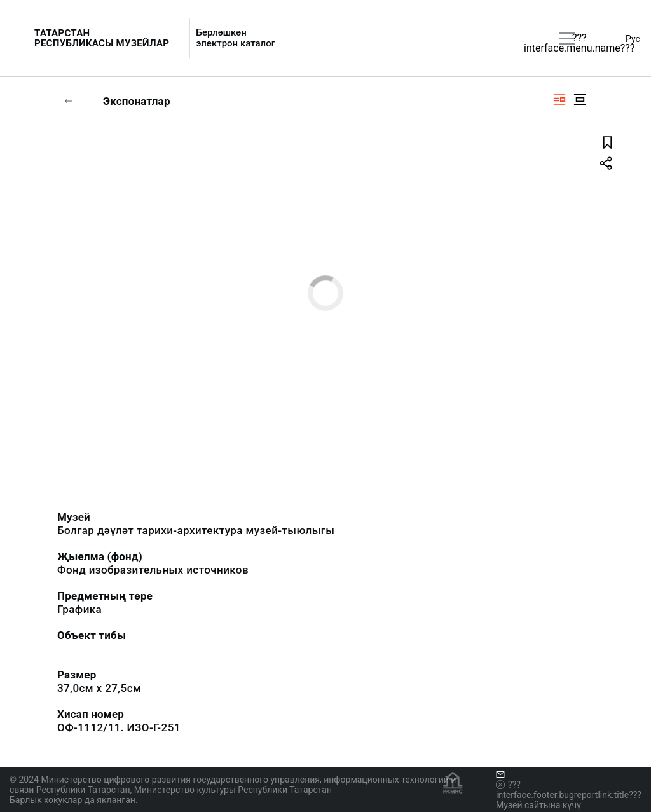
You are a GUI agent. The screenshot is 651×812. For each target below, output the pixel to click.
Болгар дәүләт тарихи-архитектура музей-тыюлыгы (196, 530)
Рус (633, 39)
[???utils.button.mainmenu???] (567, 38)
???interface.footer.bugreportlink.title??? (569, 790)
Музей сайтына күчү (538, 805)
